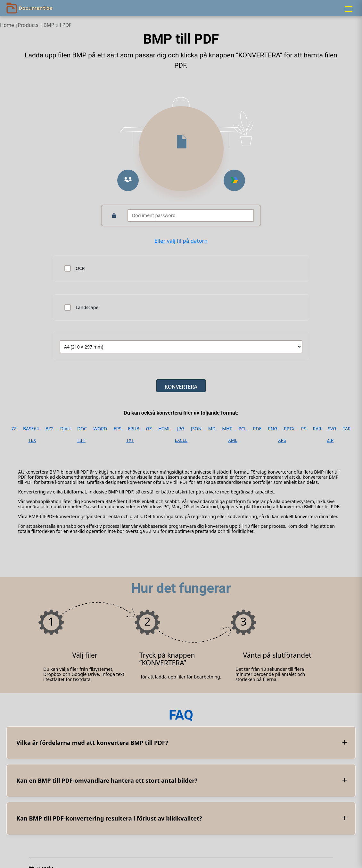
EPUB (134, 429)
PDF (257, 429)
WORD (100, 429)
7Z (14, 429)
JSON (196, 429)
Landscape (87, 308)
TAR (347, 429)
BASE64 (31, 429)
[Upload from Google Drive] (234, 180)
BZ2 (49, 429)
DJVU (66, 429)
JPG (181, 429)
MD (212, 429)
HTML (164, 429)
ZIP (330, 440)
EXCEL (181, 440)
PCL (243, 429)
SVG (332, 429)
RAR (317, 429)
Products (28, 25)
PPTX (289, 429)
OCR (80, 268)
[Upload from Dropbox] (128, 180)
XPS (282, 440)
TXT (130, 440)
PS (304, 429)
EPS (118, 429)
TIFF (81, 440)
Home (7, 25)
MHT (227, 429)
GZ (149, 429)
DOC (82, 429)
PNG (272, 429)
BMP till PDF (58, 25)
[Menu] (349, 9)
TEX (32, 440)
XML (233, 440)
